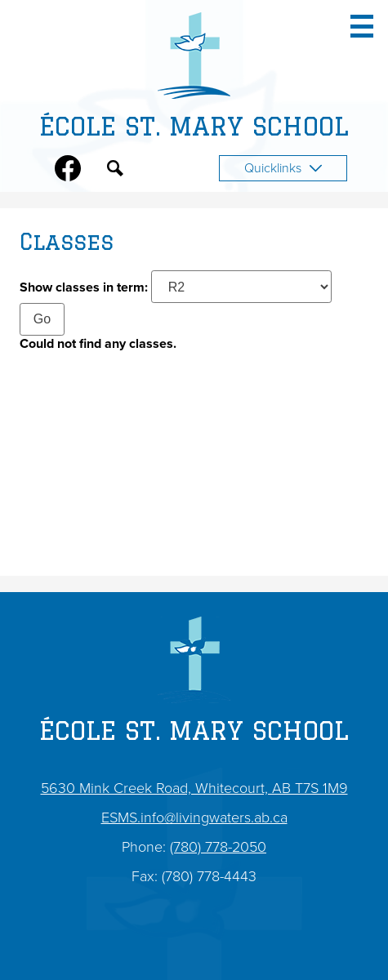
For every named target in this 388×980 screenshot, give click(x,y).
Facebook (68, 171)
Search (115, 171)
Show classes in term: (84, 287)
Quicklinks (283, 168)
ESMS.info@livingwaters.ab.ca (194, 817)
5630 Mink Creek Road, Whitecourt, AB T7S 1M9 (194, 788)
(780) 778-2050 (218, 847)
